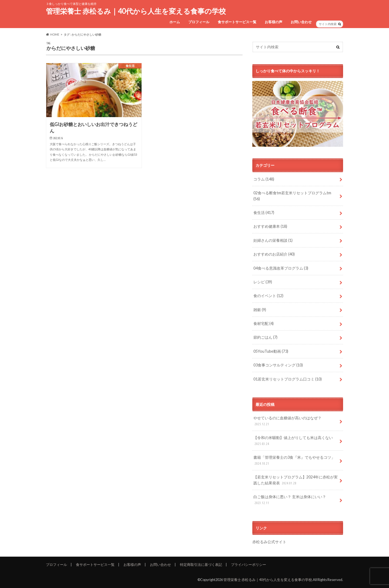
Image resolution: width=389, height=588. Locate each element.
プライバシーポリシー (249, 565)
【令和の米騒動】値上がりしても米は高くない (293, 441)
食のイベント (268, 296)
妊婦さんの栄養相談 (273, 240)
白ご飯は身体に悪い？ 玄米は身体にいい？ (290, 500)
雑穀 (260, 310)
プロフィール (199, 22)
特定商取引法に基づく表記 (201, 565)
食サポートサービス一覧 (237, 22)
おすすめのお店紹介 (274, 254)
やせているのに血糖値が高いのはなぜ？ (287, 421)
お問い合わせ (301, 22)
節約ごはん (265, 337)
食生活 (264, 213)
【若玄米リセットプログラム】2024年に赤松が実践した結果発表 (296, 480)
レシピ (263, 282)
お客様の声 (274, 22)
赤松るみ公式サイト (269, 542)
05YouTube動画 (271, 351)
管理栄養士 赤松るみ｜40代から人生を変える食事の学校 (136, 11)
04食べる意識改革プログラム (281, 268)
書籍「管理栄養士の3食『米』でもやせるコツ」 (294, 460)
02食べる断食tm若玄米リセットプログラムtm (292, 196)
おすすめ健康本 (270, 226)
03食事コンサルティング (278, 365)
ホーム (175, 22)
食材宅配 (264, 323)
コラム (264, 179)
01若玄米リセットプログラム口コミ (288, 379)
